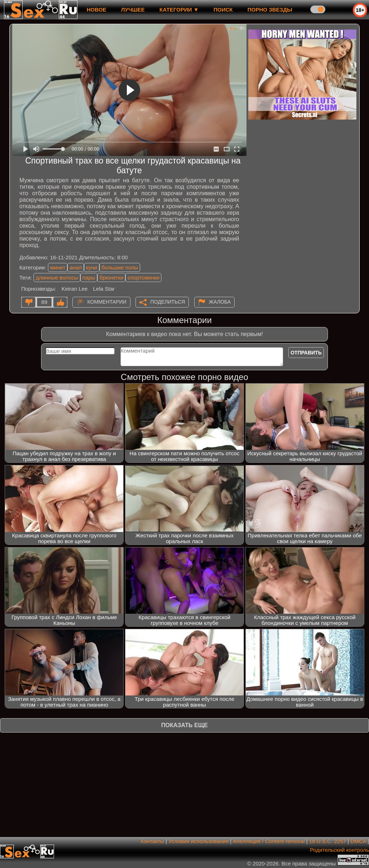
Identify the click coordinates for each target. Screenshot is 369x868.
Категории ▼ (179, 10)
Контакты (153, 841)
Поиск (223, 10)
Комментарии (107, 302)
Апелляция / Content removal (269, 841)
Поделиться (168, 302)
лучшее (133, 10)
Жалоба (220, 302)
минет (58, 267)
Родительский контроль (339, 850)
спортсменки (143, 278)
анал (76, 267)
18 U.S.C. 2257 (328, 841)
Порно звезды (270, 10)
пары (89, 278)
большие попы (120, 267)
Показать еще (184, 725)
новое (96, 10)
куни (92, 267)
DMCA (358, 841)
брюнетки (111, 278)
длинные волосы (57, 278)
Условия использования (199, 841)
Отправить (306, 353)
